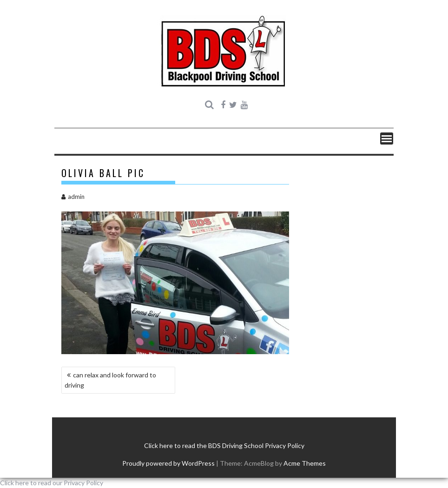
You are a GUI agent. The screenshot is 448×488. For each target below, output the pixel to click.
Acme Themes (305, 463)
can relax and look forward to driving (110, 380)
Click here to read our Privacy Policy (52, 483)
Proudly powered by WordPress (168, 463)
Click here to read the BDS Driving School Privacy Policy (224, 445)
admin (73, 197)
